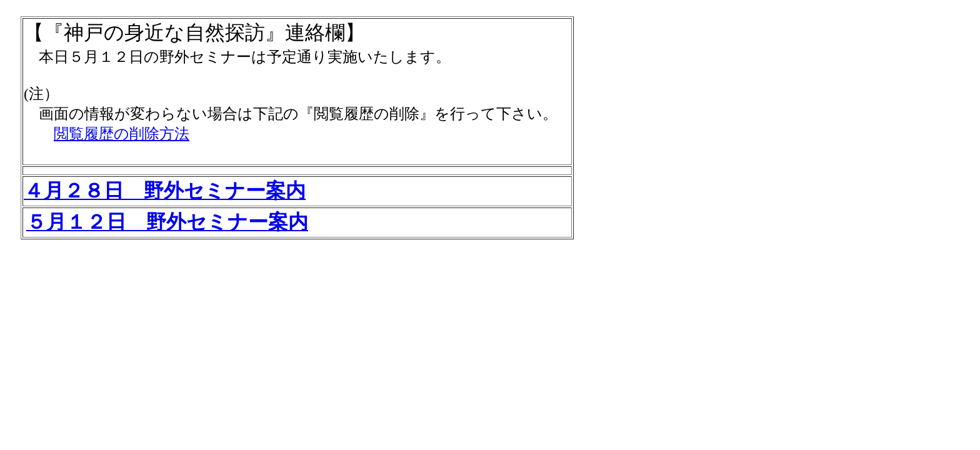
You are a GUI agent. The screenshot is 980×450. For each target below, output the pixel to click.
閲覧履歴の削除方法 (122, 134)
